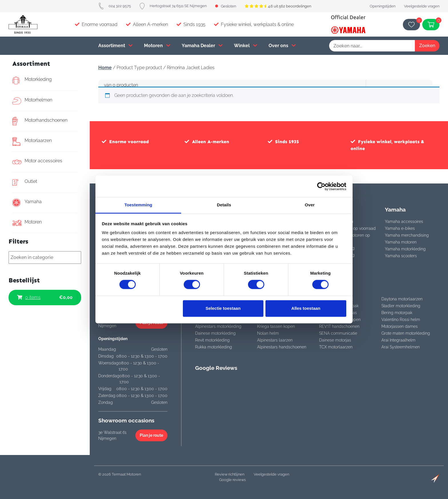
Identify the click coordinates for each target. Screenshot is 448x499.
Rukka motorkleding (214, 347)
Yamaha (27, 203)
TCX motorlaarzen (336, 347)
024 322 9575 (115, 6)
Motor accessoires (37, 162)
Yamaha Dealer (202, 46)
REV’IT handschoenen (339, 326)
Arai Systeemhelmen (401, 347)
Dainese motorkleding (215, 333)
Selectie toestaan (223, 308)
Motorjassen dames (400, 326)
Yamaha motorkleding (405, 249)
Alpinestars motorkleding (218, 326)
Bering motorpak (397, 313)
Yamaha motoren (401, 242)
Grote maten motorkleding (406, 333)
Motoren (157, 46)
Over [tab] (310, 205)
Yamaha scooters (401, 256)
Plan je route (151, 435)
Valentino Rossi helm (401, 320)
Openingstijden (383, 6)
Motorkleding (32, 80)
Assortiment (115, 46)
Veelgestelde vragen (422, 6)
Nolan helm (268, 333)
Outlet (25, 182)
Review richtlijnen (230, 474)
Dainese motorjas (335, 340)
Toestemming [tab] (138, 205)
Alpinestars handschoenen (282, 347)
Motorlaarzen (32, 141)
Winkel (246, 46)
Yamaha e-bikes (400, 228)
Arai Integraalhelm (398, 340)
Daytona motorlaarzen (402, 299)
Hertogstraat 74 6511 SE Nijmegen (173, 6)
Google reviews (232, 480)
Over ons (282, 46)
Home (105, 68)
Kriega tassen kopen (276, 326)
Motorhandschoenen (40, 121)
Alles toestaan (306, 308)
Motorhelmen (32, 101)
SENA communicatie (338, 333)
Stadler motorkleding (401, 306)
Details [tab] (224, 205)
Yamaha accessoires (404, 221)
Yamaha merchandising (407, 235)
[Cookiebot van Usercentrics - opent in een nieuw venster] (321, 186)
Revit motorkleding (212, 340)
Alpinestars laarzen (275, 340)
